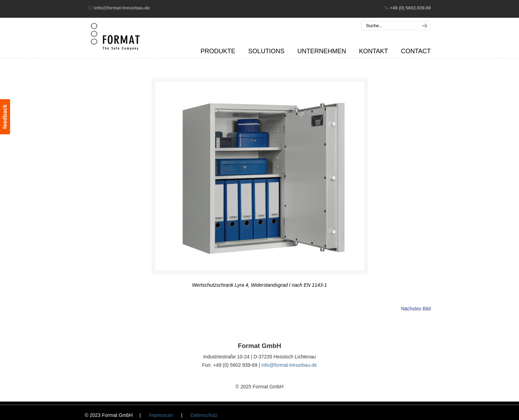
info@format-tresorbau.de (122, 8)
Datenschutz (204, 415)
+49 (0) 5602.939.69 (410, 8)
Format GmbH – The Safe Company (115, 37)
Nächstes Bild (416, 309)
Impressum (161, 415)
